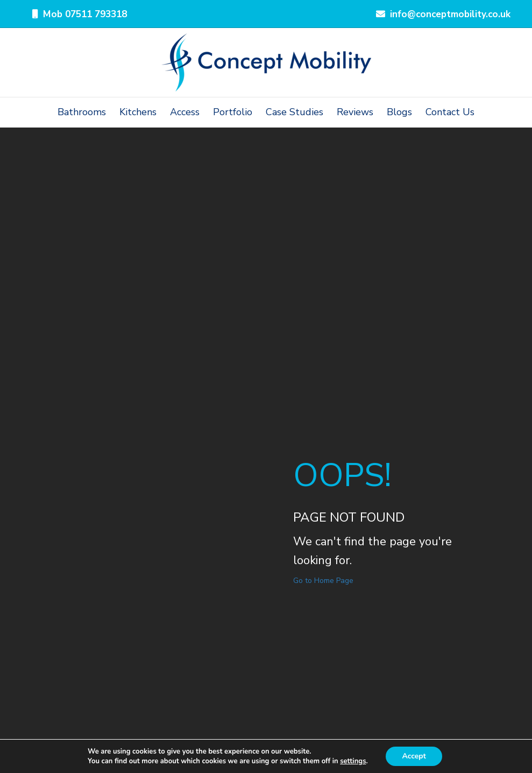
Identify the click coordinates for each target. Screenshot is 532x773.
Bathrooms (82, 112)
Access (185, 112)
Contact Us (450, 112)
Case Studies (295, 112)
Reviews (355, 112)
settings (353, 761)
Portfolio (233, 112)
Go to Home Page (323, 581)
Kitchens (138, 112)
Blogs (399, 112)
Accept (414, 756)
